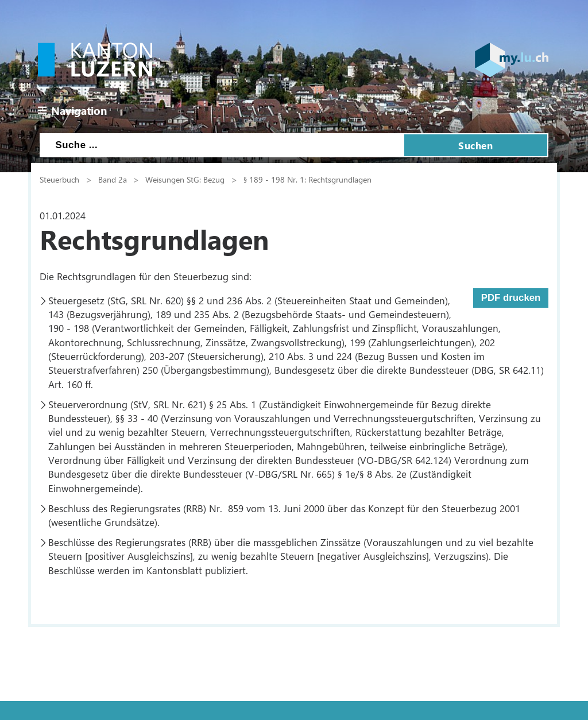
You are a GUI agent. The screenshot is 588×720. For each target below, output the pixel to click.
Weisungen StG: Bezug (185, 179)
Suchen (475, 145)
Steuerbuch (59, 179)
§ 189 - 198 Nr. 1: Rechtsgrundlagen (307, 179)
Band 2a (113, 179)
